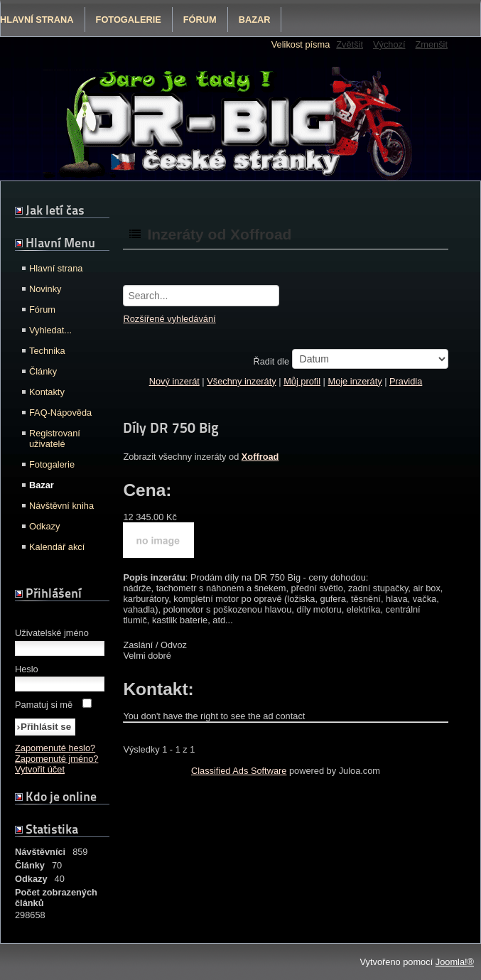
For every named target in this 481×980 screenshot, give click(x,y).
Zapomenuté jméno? (56, 759)
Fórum (200, 20)
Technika (47, 351)
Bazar (255, 20)
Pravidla (406, 381)
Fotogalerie (129, 20)
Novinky (45, 289)
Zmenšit (431, 44)
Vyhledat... (50, 330)
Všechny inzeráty (241, 381)
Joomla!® (455, 962)
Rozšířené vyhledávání (169, 319)
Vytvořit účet (40, 769)
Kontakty (47, 392)
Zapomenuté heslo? (55, 748)
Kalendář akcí (57, 547)
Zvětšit (350, 44)
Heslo (27, 669)
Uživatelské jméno (52, 633)
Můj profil (302, 381)
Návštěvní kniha (61, 506)
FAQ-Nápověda (60, 413)
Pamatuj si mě (44, 705)
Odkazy (44, 526)
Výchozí (389, 44)
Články (43, 371)
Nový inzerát (174, 381)
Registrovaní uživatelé (55, 438)
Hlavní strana (56, 268)
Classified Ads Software (239, 771)
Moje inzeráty (355, 381)
